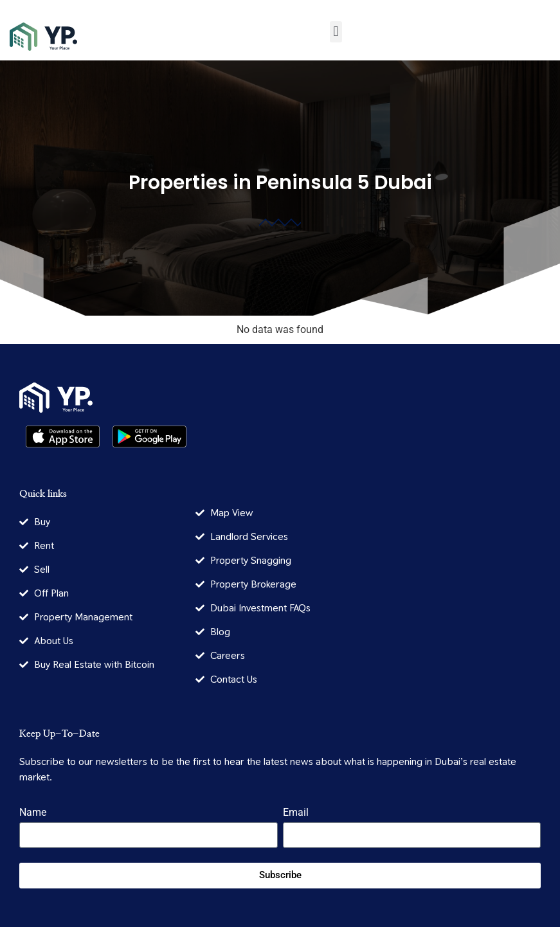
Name (33, 813)
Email (296, 813)
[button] (336, 32)
